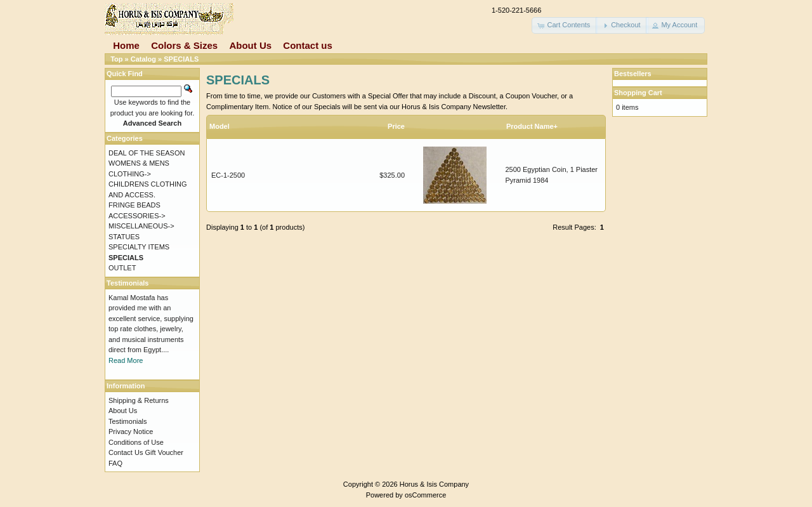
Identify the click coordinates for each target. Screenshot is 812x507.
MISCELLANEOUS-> (141, 226)
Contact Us (126, 452)
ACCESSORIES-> (137, 216)
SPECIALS (181, 59)
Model (219, 126)
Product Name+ (532, 126)
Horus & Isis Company (434, 484)
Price (396, 126)
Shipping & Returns (139, 400)
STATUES (124, 237)
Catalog (143, 59)
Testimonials (128, 421)
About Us (250, 45)
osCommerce (425, 495)
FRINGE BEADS (134, 205)
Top (116, 59)
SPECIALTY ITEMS (139, 247)
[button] (565, 25)
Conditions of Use (136, 442)
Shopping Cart (638, 93)
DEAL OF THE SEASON (147, 153)
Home (126, 45)
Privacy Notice (131, 431)
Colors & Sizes (184, 45)
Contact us (308, 45)
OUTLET (122, 268)
